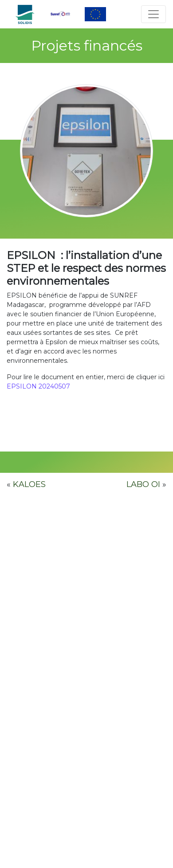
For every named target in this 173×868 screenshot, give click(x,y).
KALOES (29, 484)
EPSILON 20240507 (38, 386)
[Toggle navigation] (153, 14)
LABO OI (143, 484)
